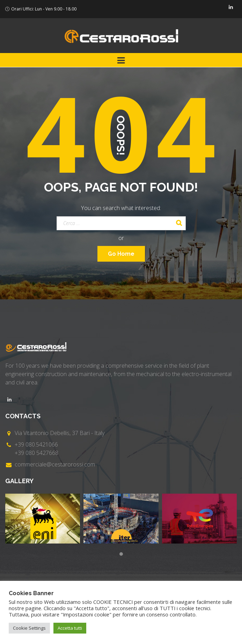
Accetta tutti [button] (70, 628)
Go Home (121, 254)
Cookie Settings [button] (29, 628)
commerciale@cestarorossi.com (55, 464)
